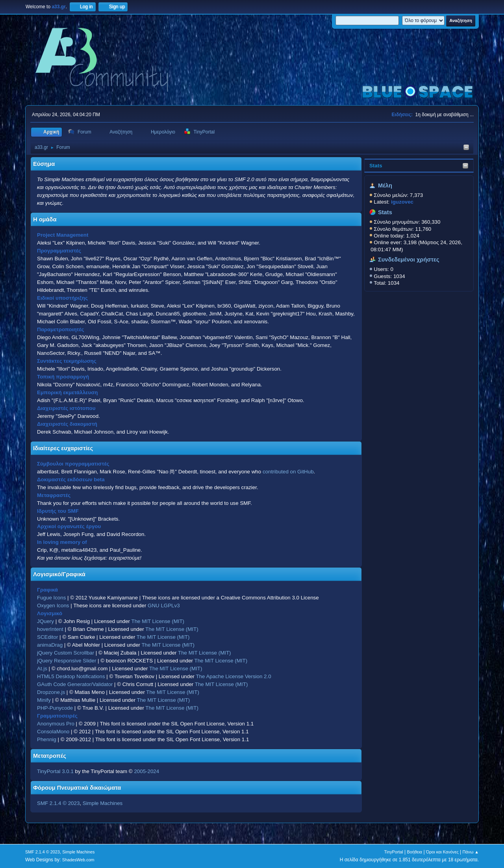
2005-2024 (146, 771)
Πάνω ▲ (471, 852)
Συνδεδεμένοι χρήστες (409, 260)
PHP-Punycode (55, 708)
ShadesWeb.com (78, 860)
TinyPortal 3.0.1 (55, 771)
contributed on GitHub (288, 472)
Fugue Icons (51, 598)
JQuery (45, 621)
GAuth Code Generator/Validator (75, 684)
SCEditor (47, 637)
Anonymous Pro (56, 724)
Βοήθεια (414, 852)
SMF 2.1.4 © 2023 (58, 803)
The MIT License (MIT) (158, 621)
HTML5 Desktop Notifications (71, 676)
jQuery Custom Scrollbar (66, 653)
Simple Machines (103, 803)
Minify (44, 700)
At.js (42, 669)
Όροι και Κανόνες (442, 852)
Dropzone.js (51, 692)
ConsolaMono (53, 732)
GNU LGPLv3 (164, 606)
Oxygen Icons (53, 606)
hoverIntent (50, 629)
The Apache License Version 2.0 (233, 676)
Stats (376, 166)
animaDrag (50, 645)
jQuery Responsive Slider (67, 661)
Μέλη (385, 185)
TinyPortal (394, 852)
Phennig (47, 739)
